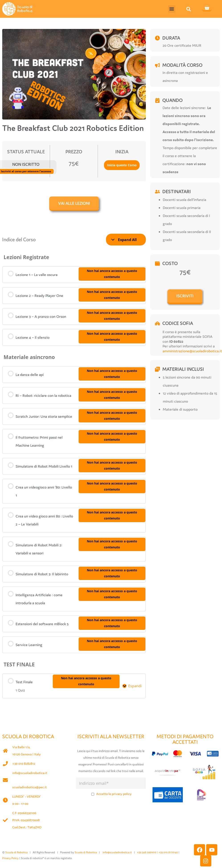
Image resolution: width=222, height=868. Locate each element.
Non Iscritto (26, 164)
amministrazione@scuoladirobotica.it (192, 351)
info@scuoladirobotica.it (30, 772)
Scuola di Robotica (16, 852)
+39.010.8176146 (168, 852)
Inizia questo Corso (122, 165)
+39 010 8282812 (24, 763)
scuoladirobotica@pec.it (30, 786)
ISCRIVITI (185, 296)
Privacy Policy (10, 857)
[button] (172, 9)
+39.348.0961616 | (148, 852)
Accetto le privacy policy (114, 793)
